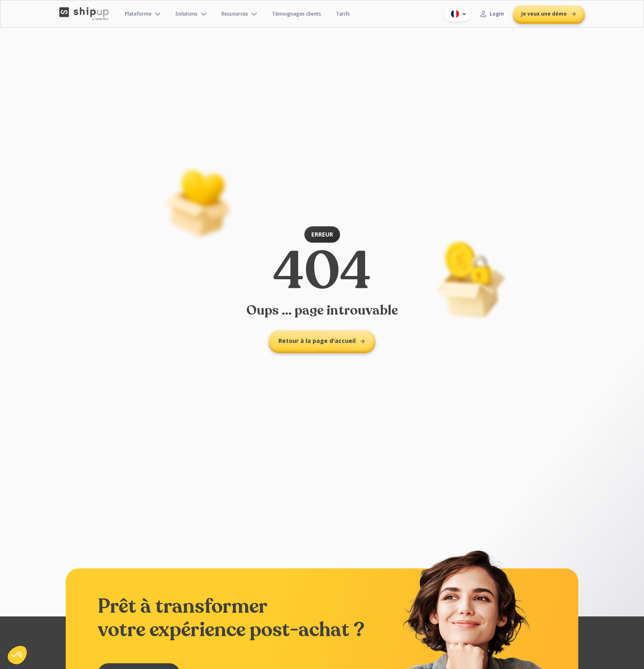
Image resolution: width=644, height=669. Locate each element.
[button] (458, 14)
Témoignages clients (297, 14)
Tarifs (343, 14)
